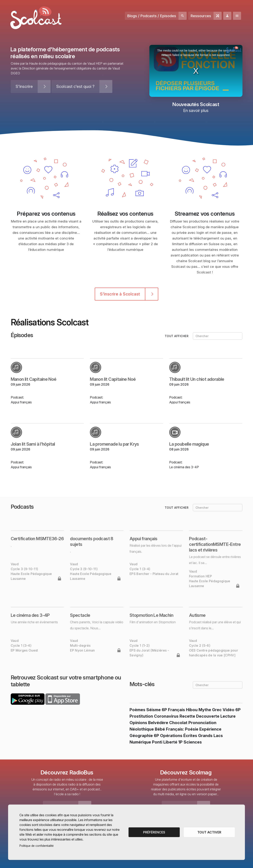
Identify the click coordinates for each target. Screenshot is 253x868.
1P (180, 742)
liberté (170, 742)
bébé (160, 729)
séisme (154, 710)
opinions (138, 723)
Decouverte (208, 716)
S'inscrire (24, 86)
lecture (228, 716)
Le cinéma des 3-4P (184, 467)
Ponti (157, 742)
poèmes (137, 710)
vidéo (229, 710)
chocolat (178, 723)
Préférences (154, 832)
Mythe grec (210, 710)
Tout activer (209, 832)
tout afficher (177, 336)
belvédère (158, 723)
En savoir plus (196, 111)
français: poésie (182, 729)
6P (164, 710)
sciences (193, 742)
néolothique (142, 729)
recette (187, 716)
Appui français (21, 402)
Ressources (201, 16)
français (176, 710)
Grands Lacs (210, 736)
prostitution (141, 716)
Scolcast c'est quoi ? (75, 86)
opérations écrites (179, 736)
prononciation (202, 723)
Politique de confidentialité (37, 846)
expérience (210, 729)
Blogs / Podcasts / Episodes (152, 16)
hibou (192, 710)
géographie (141, 736)
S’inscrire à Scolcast (120, 294)
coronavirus (166, 716)
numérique (140, 742)
